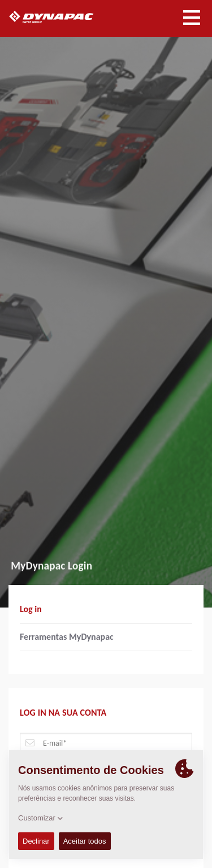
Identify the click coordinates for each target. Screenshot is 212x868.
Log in (31, 609)
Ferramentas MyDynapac (67, 637)
